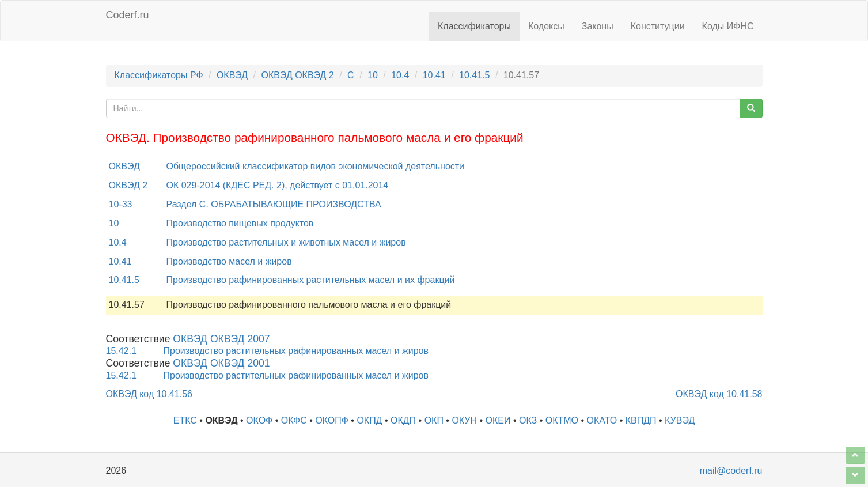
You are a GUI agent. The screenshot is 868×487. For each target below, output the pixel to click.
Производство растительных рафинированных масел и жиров (296, 351)
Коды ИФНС (728, 26)
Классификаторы (474, 26)
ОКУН (464, 420)
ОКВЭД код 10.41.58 (719, 394)
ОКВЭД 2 (128, 185)
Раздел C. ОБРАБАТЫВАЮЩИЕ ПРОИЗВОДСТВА (274, 204)
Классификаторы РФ (159, 75)
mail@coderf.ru (731, 471)
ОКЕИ (498, 420)
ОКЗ (528, 420)
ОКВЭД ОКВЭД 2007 (221, 339)
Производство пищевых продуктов (240, 223)
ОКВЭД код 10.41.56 (149, 394)
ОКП (434, 420)
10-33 (121, 204)
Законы (598, 26)
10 (373, 75)
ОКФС (294, 420)
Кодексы (546, 26)
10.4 (400, 75)
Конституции (658, 26)
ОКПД (369, 420)
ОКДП (403, 420)
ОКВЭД (232, 75)
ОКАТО (602, 420)
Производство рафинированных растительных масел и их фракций (311, 280)
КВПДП (641, 420)
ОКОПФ (332, 420)
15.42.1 (121, 351)
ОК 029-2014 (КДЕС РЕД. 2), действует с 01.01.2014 (278, 185)
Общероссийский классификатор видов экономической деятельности (316, 166)
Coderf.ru (128, 15)
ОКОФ (259, 420)
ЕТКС (185, 420)
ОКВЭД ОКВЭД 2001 (221, 363)
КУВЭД (680, 420)
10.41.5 (474, 75)
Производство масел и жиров (229, 261)
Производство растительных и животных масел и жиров (286, 242)
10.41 (434, 75)
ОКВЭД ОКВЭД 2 (297, 75)
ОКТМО (562, 420)
